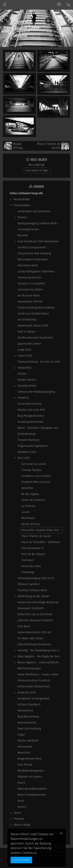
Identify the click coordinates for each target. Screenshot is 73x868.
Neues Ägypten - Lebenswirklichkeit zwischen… (40, 662)
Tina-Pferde (25, 765)
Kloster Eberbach (28, 741)
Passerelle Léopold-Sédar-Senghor (42, 530)
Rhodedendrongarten (31, 771)
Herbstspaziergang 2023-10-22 (36, 578)
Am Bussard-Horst (29, 296)
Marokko (23, 235)
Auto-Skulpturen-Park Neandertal (38, 241)
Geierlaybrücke (27, 723)
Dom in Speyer (27, 332)
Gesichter (27, 488)
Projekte (19, 819)
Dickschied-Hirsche (29, 404)
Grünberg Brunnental (30, 422)
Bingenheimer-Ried (29, 759)
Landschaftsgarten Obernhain (36, 272)
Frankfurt (23, 398)
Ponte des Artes (31, 566)
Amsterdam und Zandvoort (34, 211)
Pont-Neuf (28, 560)
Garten (22, 807)
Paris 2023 (24, 458)
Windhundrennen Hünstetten (35, 338)
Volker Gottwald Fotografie (26, 193)
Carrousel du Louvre (34, 464)
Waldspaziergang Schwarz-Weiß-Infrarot (40, 223)
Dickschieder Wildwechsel (34, 687)
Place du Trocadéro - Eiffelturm (41, 542)
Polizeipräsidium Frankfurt (34, 680)
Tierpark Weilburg (28, 440)
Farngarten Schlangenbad (33, 699)
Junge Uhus (24, 350)
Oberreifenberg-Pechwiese (34, 644)
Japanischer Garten (29, 344)
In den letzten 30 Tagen (37, 171)
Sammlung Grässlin (29, 278)
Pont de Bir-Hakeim (33, 554)
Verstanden (22, 860)
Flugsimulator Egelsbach (33, 446)
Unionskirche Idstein (30, 290)
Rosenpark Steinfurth (31, 608)
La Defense (28, 506)
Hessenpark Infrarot (30, 302)
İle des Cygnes (30, 494)
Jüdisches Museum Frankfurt (35, 620)
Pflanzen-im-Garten (30, 777)
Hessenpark (25, 747)
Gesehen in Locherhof (31, 284)
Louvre (26, 512)
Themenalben (22, 205)
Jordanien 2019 (27, 693)
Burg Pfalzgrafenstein (31, 416)
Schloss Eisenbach (29, 705)
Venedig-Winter (27, 386)
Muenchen (24, 753)
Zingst (21, 735)
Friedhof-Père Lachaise (36, 482)
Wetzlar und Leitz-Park (31, 410)
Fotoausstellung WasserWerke (36, 308)
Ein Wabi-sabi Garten (31, 638)
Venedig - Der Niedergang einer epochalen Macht (40, 650)
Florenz (22, 217)
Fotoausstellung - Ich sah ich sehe (39, 362)
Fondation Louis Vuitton (36, 476)
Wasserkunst (25, 711)
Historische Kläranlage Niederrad (38, 602)
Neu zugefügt (36, 165)
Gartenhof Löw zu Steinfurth (35, 614)
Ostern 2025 (25, 356)
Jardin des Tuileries (33, 500)
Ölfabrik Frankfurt (29, 584)
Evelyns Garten (27, 380)
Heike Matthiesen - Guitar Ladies (38, 674)
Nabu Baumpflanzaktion (32, 789)
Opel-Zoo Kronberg (29, 729)
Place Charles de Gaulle (36, 536)
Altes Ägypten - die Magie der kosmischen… (40, 656)
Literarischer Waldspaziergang (36, 392)
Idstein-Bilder (22, 825)
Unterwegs (28, 572)
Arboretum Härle (28, 266)
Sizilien (22, 374)
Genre (17, 813)
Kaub (21, 801)
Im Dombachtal (27, 320)
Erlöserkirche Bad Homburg (34, 253)
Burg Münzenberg (28, 717)
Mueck (22, 783)
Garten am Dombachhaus (33, 314)
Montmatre (28, 518)
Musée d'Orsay (31, 524)
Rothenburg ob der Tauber (34, 596)
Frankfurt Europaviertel (32, 247)
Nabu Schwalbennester (32, 795)
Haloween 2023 (27, 452)
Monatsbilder (22, 199)
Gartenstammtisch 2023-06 (34, 632)
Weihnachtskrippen (29, 668)
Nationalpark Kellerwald (32, 259)
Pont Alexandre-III (33, 548)
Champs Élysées (31, 470)
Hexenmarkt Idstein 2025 (33, 326)
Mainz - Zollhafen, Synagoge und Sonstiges (40, 428)
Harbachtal (24, 368)
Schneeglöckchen (28, 229)
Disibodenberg (26, 434)
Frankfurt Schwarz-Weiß (32, 590)
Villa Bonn (24, 626)
